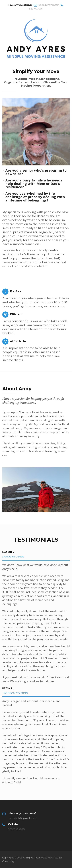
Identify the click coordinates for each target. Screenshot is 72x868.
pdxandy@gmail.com (49, 5)
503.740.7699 (36, 9)
